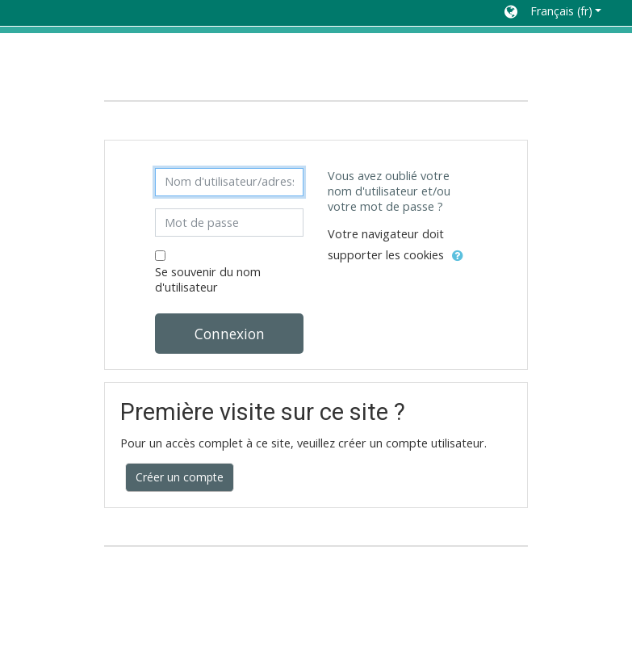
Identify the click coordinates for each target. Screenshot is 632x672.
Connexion (230, 334)
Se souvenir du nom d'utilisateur (208, 279)
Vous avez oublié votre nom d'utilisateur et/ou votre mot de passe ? (389, 191)
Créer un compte (180, 477)
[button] (553, 13)
